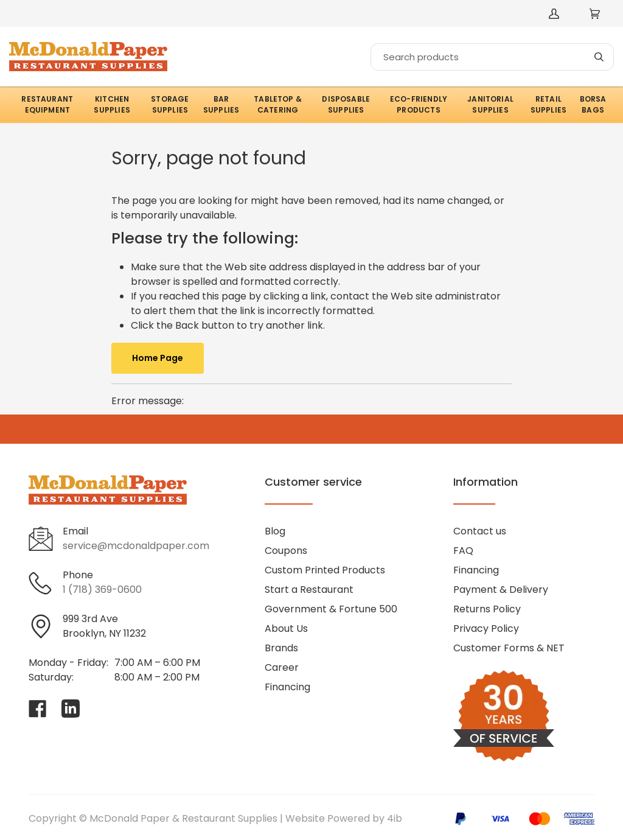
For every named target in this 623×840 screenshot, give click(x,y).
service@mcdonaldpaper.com (136, 546)
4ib (395, 818)
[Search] (492, 57)
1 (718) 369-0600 (102, 590)
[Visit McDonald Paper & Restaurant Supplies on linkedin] (71, 709)
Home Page (158, 358)
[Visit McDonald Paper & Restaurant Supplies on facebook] (38, 709)
